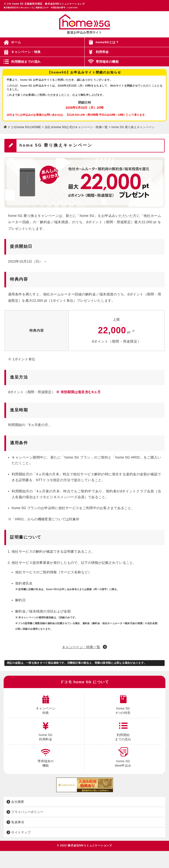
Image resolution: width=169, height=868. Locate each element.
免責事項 (15, 822)
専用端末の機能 (107, 62)
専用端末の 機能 (46, 756)
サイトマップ (19, 832)
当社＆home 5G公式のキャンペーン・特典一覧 (76, 127)
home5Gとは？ (107, 42)
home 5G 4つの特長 (123, 703)
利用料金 (102, 52)
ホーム (16, 42)
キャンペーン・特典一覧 (81, 647)
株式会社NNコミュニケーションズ (90, 845)
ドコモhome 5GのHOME (24, 127)
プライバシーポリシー (25, 812)
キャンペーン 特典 (46, 703)
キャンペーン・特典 (26, 52)
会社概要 (15, 802)
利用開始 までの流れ (123, 730)
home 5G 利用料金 (46, 730)
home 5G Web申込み (123, 756)
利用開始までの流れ (26, 62)
